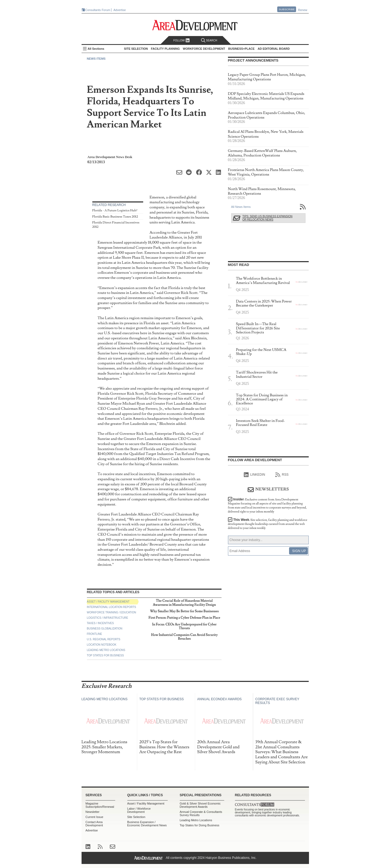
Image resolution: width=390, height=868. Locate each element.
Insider (267, 506)
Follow (182, 40)
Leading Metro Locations (106, 650)
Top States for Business (106, 655)
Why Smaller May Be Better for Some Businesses (184, 611)
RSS (282, 475)
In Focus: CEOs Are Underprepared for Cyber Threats (184, 626)
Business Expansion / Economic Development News (147, 824)
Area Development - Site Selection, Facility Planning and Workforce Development (195, 25)
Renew (303, 10)
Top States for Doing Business (200, 825)
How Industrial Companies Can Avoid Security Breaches (184, 637)
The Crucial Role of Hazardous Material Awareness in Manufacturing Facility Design (184, 603)
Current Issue (94, 817)
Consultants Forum (98, 10)
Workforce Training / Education (112, 612)
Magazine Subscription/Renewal (100, 805)
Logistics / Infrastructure (108, 618)
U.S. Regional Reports (104, 639)
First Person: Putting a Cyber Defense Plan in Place (184, 618)
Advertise (120, 10)
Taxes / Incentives (100, 623)
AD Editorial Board (274, 49)
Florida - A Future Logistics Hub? (115, 210)
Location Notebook (102, 645)
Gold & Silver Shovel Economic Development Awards (200, 805)
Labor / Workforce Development (139, 810)
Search (209, 40)
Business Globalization (105, 629)
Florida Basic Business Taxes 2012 (115, 217)
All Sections (96, 49)
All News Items (241, 207)
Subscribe (287, 9)
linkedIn (254, 475)
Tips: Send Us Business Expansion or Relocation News (268, 218)
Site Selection (136, 817)
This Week (268, 524)
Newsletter (93, 812)
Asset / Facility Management (108, 602)
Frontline (95, 634)
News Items (96, 59)
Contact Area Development (94, 824)
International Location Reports (112, 607)
